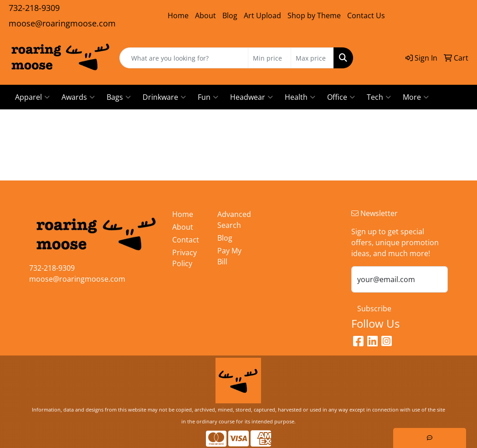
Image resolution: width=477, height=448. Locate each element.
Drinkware (164, 97)
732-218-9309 (34, 8)
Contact (186, 240)
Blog (230, 15)
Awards (78, 97)
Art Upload (262, 15)
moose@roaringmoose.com (62, 23)
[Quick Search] (184, 58)
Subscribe (374, 309)
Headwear (251, 97)
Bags (119, 97)
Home (178, 15)
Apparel (32, 97)
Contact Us (366, 15)
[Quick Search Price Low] (269, 58)
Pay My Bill (229, 256)
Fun (208, 97)
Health (300, 97)
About (205, 15)
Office (341, 97)
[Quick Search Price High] (312, 58)
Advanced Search (234, 220)
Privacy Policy (185, 258)
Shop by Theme (314, 15)
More (416, 97)
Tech (379, 97)
